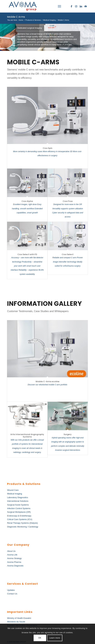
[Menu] (59, 6)
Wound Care (13, 490)
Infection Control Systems (19, 508)
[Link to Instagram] (76, 6)
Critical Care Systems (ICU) (20, 519)
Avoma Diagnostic (15, 566)
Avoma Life (12, 555)
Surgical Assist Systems (18, 505)
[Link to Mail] (86, 6)
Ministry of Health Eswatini (19, 618)
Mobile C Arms (16, 17)
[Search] (53, 6)
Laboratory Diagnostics (18, 497)
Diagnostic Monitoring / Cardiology (23, 527)
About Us (11, 551)
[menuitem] (53, 6)
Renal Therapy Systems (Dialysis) (22, 523)
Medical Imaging (15, 494)
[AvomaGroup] (39, 6)
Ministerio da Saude (16, 622)
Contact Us (12, 594)
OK (40, 638)
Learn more (55, 638)
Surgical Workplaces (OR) (19, 512)
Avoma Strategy (14, 558)
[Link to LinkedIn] (81, 6)
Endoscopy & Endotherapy (19, 516)
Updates (11, 590)
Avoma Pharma (14, 562)
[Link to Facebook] (71, 6)
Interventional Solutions (18, 501)
